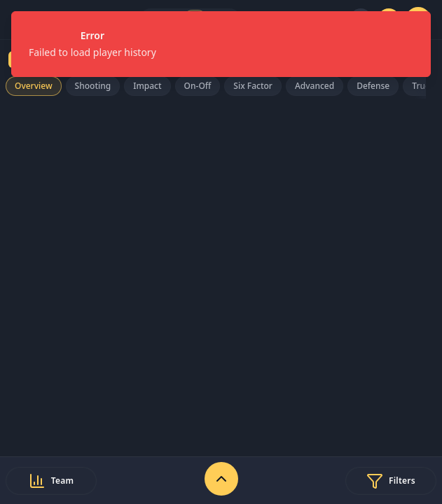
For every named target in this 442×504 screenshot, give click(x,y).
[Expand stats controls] (221, 479)
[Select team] (51, 481)
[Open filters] (391, 481)
